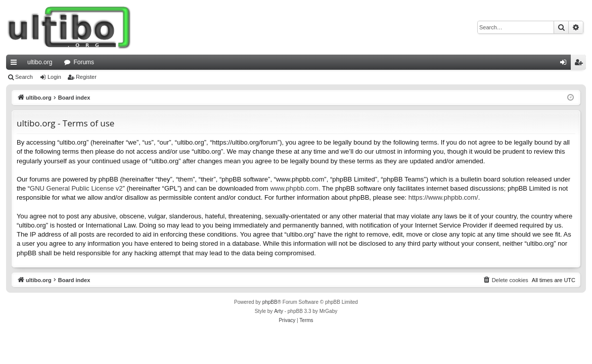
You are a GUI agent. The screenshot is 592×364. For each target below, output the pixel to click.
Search (24, 77)
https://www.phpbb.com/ (443, 197)
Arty (279, 311)
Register (86, 77)
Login (54, 77)
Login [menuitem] (565, 64)
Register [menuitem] (581, 64)
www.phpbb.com (294, 188)
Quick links (16, 64)
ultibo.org (40, 62)
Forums (84, 62)
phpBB (270, 302)
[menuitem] (506, 280)
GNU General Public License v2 (76, 188)
